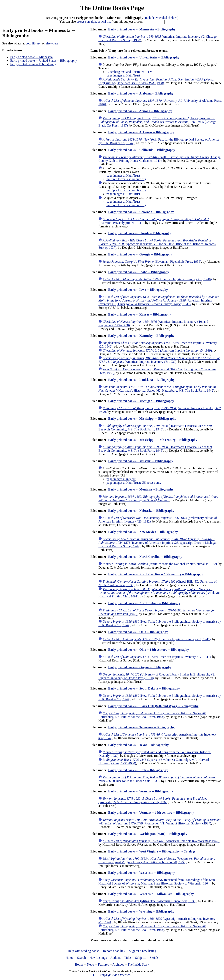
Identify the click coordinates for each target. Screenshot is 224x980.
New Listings (98, 958)
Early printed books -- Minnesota (31, 57)
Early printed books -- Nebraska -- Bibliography (141, 511)
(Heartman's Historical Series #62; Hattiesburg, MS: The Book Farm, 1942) (157, 389)
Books (79, 964)
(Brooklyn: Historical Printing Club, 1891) (159, 593)
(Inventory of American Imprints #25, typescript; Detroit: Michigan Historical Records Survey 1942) (158, 543)
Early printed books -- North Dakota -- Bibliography (144, 603)
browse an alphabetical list (94, 22)
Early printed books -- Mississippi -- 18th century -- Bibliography (153, 440)
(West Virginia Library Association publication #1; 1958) (157, 860)
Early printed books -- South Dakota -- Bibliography (144, 688)
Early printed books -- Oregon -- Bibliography (140, 667)
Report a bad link (114, 951)
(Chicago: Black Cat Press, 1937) (158, 122)
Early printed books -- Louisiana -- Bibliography (141, 380)
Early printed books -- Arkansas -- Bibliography (141, 132)
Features (103, 964)
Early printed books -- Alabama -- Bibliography (141, 93)
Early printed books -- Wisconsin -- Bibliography (142, 873)
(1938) (156, 81)
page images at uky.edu (121, 479)
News (91, 964)
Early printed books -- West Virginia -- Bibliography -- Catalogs (152, 851)
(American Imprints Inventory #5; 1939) (157, 350)
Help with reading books (84, 951)
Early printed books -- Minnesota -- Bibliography (142, 29)
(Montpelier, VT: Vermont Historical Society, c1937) (160, 822)
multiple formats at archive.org (126, 179)
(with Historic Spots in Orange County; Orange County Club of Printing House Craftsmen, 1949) (159, 159)
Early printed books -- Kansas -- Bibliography (140, 314)
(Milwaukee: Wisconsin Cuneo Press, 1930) (149, 901)
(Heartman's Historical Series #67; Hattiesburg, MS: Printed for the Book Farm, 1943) (153, 715)
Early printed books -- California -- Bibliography (142, 150)
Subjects (141, 958)
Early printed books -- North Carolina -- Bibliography (145, 557)
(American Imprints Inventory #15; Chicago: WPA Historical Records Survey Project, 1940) (159, 300)
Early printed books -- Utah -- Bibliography (138, 770)
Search (82, 958)
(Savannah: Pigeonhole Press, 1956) (152, 262)
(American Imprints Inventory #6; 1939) (159, 360)
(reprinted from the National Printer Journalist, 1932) (160, 564)
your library (33, 43)
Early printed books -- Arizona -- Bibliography (140, 111)
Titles (128, 958)
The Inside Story (138, 964)
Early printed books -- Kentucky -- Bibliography (141, 336)
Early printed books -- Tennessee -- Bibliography (141, 727)
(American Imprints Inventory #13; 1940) (157, 279)
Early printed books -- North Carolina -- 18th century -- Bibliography (156, 574)
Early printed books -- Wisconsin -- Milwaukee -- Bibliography (151, 894)
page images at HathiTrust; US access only (134, 483)
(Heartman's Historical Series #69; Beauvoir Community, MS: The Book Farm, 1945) (155, 428)
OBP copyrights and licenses (111, 975)
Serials (154, 958)
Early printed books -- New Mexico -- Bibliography (143, 532)
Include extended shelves (161, 18)
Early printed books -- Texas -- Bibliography (138, 745)
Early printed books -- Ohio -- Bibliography (138, 632)
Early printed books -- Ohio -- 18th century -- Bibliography (148, 650)
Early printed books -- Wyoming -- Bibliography (141, 911)
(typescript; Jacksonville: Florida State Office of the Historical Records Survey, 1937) (157, 244)
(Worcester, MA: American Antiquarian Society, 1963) (153, 800)
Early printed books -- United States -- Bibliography (44, 61)
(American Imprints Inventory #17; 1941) (157, 639)
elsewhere (52, 43)
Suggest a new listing (143, 951)
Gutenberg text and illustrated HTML (130, 72)
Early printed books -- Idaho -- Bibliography (139, 272)
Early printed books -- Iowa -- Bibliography (138, 290)
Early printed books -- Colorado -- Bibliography (141, 212)
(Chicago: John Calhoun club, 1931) (157, 779)
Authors (115, 958)
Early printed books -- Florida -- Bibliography (140, 233)
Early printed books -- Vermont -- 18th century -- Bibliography (151, 813)
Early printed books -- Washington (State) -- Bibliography (148, 834)
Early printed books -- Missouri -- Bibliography (141, 461)
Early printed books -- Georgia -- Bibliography (140, 254)
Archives (118, 964)
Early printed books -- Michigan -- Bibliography (141, 401)
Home (69, 958)
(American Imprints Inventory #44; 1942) (161, 841)
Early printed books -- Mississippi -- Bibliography (142, 419)
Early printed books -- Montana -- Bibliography (141, 489)
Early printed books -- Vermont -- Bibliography (141, 791)
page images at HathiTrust (123, 75)
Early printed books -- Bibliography (33, 64)
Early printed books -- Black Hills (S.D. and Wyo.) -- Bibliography (153, 706)
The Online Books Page (112, 8)
